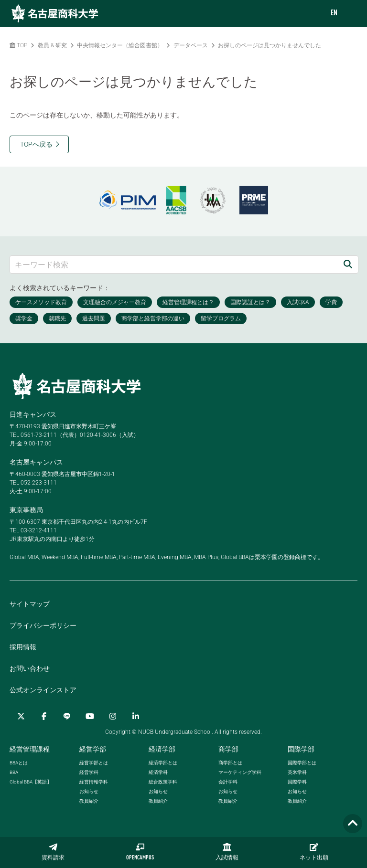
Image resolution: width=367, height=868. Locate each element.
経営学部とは (94, 763)
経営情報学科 (94, 782)
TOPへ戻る (36, 144)
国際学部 (301, 749)
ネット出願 (314, 852)
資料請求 (53, 852)
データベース (191, 45)
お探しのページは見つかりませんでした (270, 45)
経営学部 (93, 749)
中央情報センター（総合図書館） (120, 45)
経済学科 (158, 772)
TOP (18, 45)
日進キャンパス (33, 414)
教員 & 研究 (52, 45)
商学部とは (230, 763)
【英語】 (31, 782)
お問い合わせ (30, 668)
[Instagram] (113, 716)
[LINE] (67, 716)
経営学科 (89, 772)
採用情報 (23, 647)
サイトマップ (30, 604)
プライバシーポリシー (43, 625)
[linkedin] (136, 716)
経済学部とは (163, 763)
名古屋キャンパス (36, 462)
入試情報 (227, 852)
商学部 (228, 749)
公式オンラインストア (43, 690)
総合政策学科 (163, 782)
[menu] (350, 14)
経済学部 (162, 749)
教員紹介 (89, 801)
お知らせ (89, 791)
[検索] (348, 264)
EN (334, 13)
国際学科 (297, 782)
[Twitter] (21, 716)
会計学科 (228, 782)
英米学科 (297, 772)
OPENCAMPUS (140, 852)
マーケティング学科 (240, 772)
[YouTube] (90, 716)
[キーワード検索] (174, 264)
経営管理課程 (30, 749)
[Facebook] (44, 716)
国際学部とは (302, 763)
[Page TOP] (353, 824)
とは (19, 763)
